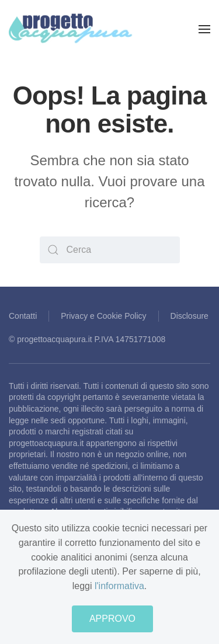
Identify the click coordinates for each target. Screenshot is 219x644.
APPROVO (112, 619)
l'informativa (119, 586)
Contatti (23, 316)
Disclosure (190, 316)
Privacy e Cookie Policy (103, 316)
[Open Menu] (204, 29)
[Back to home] (71, 29)
